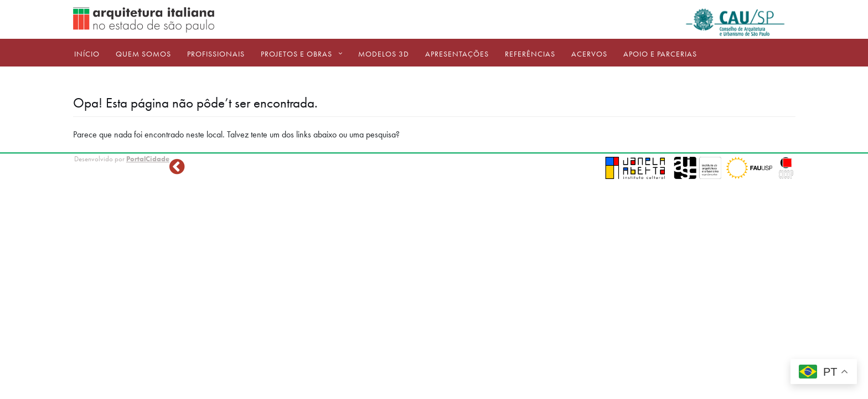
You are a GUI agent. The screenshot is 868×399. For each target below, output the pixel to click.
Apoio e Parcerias (660, 54)
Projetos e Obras (296, 54)
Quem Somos (143, 54)
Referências (530, 54)
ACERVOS (589, 54)
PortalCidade (148, 159)
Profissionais (216, 54)
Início (87, 54)
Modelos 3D (384, 54)
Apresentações (457, 54)
